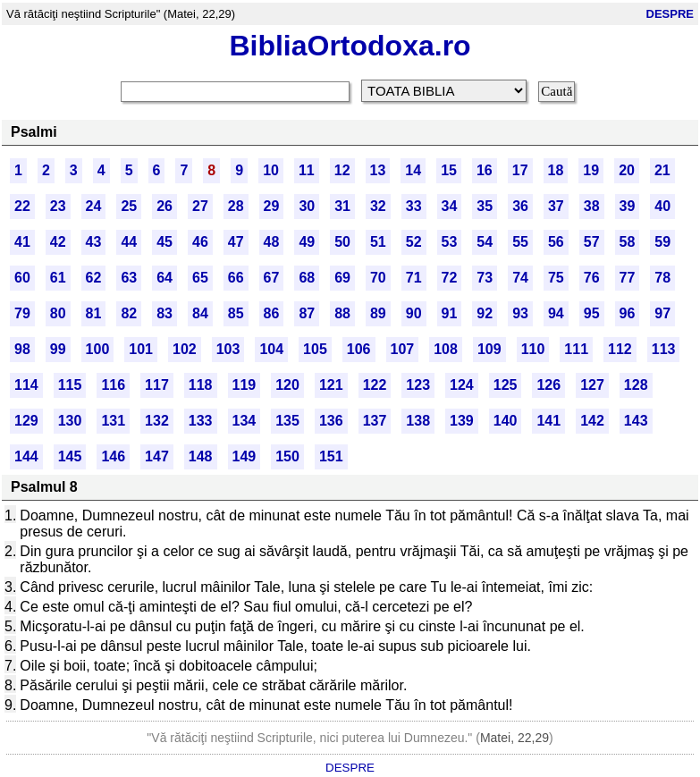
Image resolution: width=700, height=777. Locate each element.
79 (22, 313)
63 (129, 278)
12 (342, 170)
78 (662, 278)
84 (200, 313)
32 (378, 206)
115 (70, 385)
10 (271, 170)
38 (592, 206)
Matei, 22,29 (514, 738)
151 (331, 456)
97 (662, 313)
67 (272, 278)
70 (378, 278)
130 (70, 421)
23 (58, 206)
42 (58, 242)
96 (628, 313)
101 (141, 349)
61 (58, 278)
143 (636, 421)
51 (378, 242)
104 (271, 349)
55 (520, 242)
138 (418, 421)
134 (245, 421)
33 (414, 206)
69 (342, 278)
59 (662, 242)
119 (245, 385)
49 (307, 242)
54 (485, 242)
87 (307, 313)
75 (556, 278)
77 (628, 278)
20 (627, 170)
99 (58, 349)
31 (342, 206)
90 (414, 313)
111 (576, 349)
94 (556, 313)
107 (403, 349)
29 (272, 206)
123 (418, 385)
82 (129, 313)
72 (450, 278)
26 (164, 206)
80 (58, 313)
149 (245, 456)
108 (446, 349)
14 (413, 170)
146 (113, 456)
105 (315, 349)
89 (378, 313)
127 (592, 385)
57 (592, 242)
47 (236, 242)
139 (462, 421)
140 (506, 421)
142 (592, 421)
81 (94, 313)
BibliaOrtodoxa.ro (350, 46)
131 (113, 421)
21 (662, 170)
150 (287, 456)
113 (664, 349)
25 (129, 206)
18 (556, 170)
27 (200, 206)
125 (506, 385)
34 (450, 206)
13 (378, 170)
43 (94, 242)
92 (485, 313)
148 (201, 456)
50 (342, 242)
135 (287, 421)
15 (449, 170)
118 (201, 385)
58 (628, 242)
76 (592, 278)
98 (22, 349)
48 (272, 242)
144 (26, 456)
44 (129, 242)
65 (200, 278)
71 (414, 278)
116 (113, 385)
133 (201, 421)
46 (200, 242)
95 (592, 313)
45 (164, 242)
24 (94, 206)
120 (287, 385)
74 (520, 278)
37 (556, 206)
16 (485, 170)
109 (489, 349)
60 (22, 278)
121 (331, 385)
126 (548, 385)
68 (307, 278)
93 (520, 313)
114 (26, 385)
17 (520, 170)
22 (22, 206)
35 (485, 206)
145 (70, 456)
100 (98, 349)
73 (485, 278)
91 (450, 313)
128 (636, 385)
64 (164, 278)
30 (307, 206)
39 (628, 206)
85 (236, 313)
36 (520, 206)
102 (185, 349)
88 (342, 313)
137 (375, 421)
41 (22, 242)
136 (331, 421)
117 (157, 385)
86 (272, 313)
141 (548, 421)
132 (157, 421)
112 (620, 349)
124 (462, 385)
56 (556, 242)
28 (236, 206)
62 (94, 278)
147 (157, 456)
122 (375, 385)
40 (662, 206)
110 (533, 349)
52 (414, 242)
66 (236, 278)
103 (228, 349)
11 (307, 170)
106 (359, 349)
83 (164, 313)
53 (450, 242)
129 (26, 421)
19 (591, 170)
